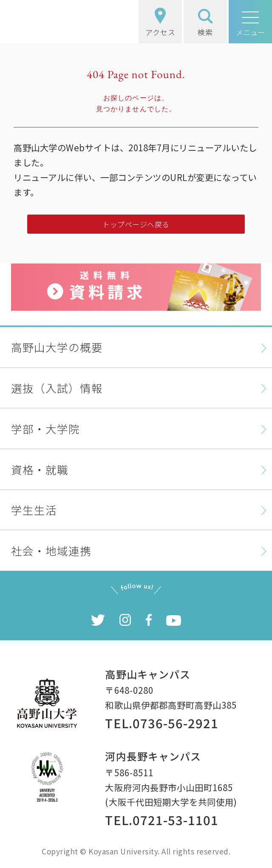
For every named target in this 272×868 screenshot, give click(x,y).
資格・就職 (40, 469)
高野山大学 (54, 22)
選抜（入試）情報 (57, 388)
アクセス (160, 23)
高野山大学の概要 (57, 347)
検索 (205, 23)
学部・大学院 (45, 428)
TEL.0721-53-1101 (161, 820)
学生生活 (34, 510)
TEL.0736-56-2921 (161, 723)
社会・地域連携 (51, 550)
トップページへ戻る (136, 224)
